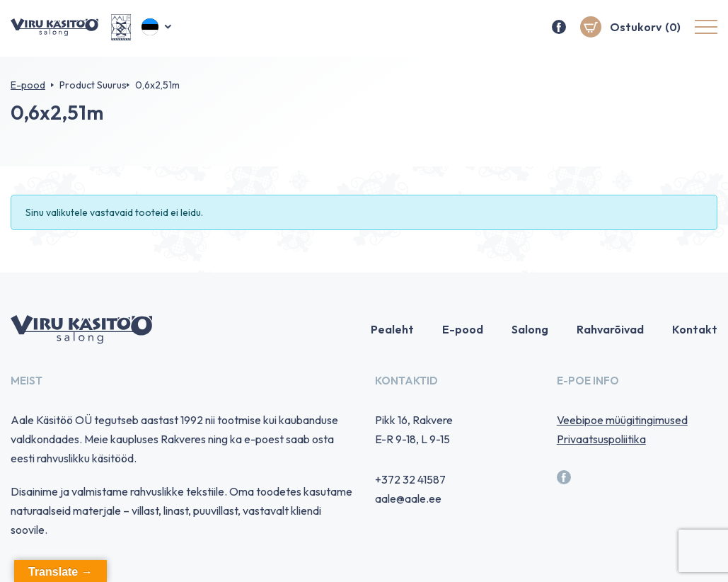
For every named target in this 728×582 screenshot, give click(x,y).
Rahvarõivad (610, 329)
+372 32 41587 (410, 479)
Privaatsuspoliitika (601, 439)
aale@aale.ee (408, 498)
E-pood (28, 85)
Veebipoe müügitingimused (622, 420)
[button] (157, 28)
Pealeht (392, 329)
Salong (530, 329)
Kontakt (695, 329)
